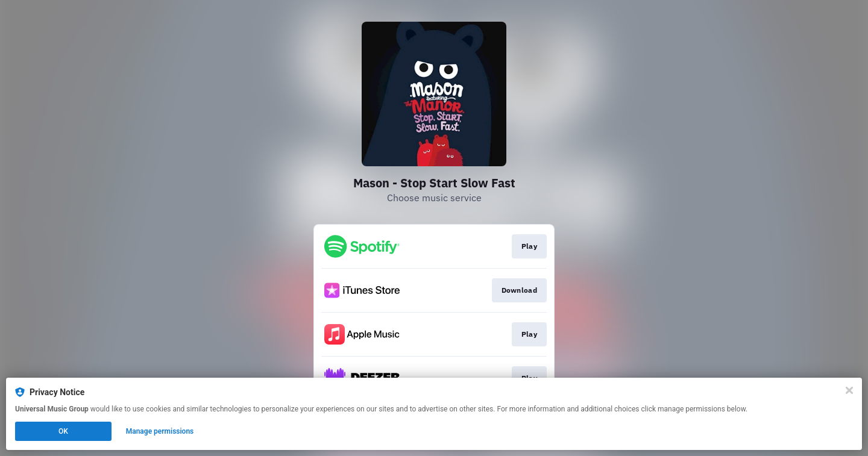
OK (63, 431)
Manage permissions (160, 431)
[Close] (849, 390)
